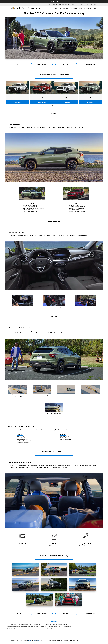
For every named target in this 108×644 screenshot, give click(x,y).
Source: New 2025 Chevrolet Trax (15, 631)
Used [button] (60, 8)
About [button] (95, 8)
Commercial (66, 8)
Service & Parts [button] (88, 8)
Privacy (38, 640)
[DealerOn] (15, 640)
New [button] (56, 8)
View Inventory (91, 65)
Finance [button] (80, 8)
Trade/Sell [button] (74, 8)
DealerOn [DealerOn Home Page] (30, 640)
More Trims (55, 106)
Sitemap (34, 640)
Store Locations (54, 1)
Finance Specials (42, 65)
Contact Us (17, 65)
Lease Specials (66, 65)
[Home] (53, 8)
